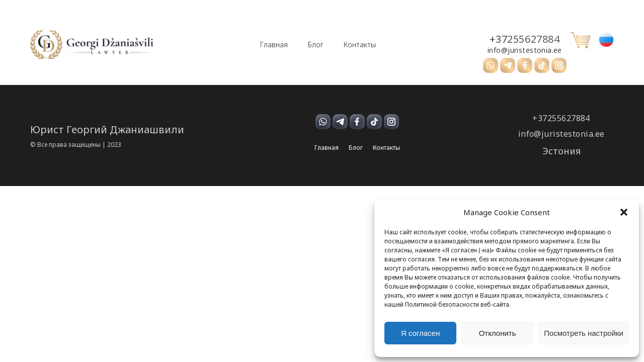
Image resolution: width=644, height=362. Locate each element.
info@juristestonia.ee (525, 50)
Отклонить (498, 333)
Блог (316, 45)
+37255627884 (525, 39)
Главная (274, 45)
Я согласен (420, 333)
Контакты (360, 45)
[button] (624, 212)
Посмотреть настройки (584, 333)
